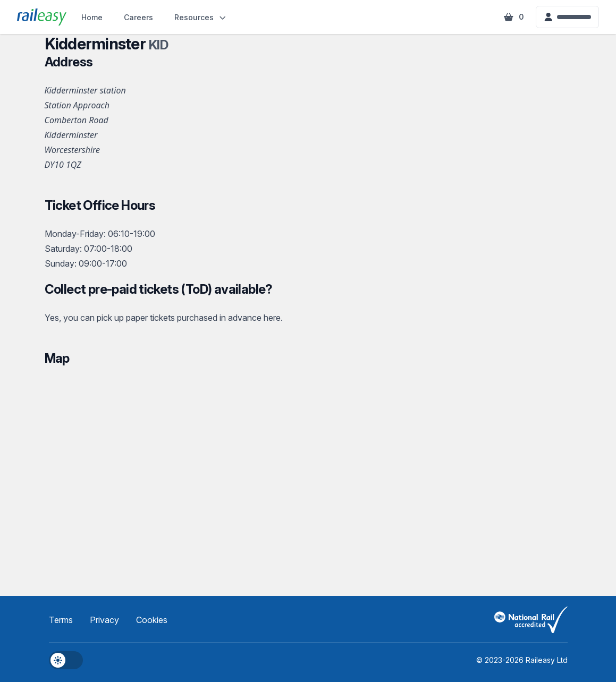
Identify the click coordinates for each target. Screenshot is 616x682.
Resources (201, 17)
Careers (138, 17)
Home (92, 17)
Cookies (152, 620)
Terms (61, 620)
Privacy (104, 620)
